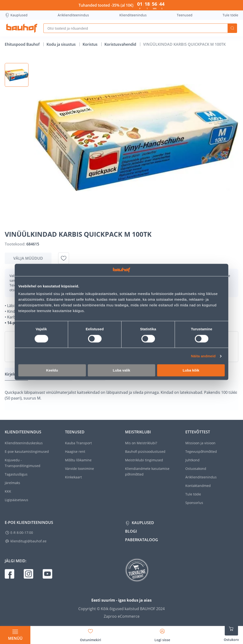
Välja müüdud (28, 258)
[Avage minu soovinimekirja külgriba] (91, 634)
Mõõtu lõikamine (78, 460)
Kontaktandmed (198, 486)
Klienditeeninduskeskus (24, 443)
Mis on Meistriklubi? (141, 443)
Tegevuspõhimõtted (201, 451)
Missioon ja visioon (200, 443)
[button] (17, 75)
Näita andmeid (203, 356)
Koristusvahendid (121, 44)
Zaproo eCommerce (122, 616)
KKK (8, 491)
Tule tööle (230, 15)
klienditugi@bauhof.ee (28, 541)
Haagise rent (75, 451)
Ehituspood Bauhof (23, 44)
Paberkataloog (142, 540)
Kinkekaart (73, 477)
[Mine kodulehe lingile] (22, 28)
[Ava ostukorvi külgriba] (231, 632)
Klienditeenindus (133, 15)
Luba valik (121, 370)
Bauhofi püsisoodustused (145, 451)
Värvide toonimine (79, 469)
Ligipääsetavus (16, 500)
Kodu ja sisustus (62, 44)
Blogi (131, 531)
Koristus (91, 44)
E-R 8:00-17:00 (22, 533)
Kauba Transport (78, 443)
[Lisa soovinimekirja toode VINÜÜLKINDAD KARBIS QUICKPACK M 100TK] (64, 258)
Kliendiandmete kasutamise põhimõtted (147, 471)
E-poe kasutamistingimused (27, 451)
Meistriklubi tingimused (144, 460)
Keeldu (52, 370)
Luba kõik (191, 370)
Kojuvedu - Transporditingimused (23, 463)
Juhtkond (192, 460)
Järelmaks (12, 483)
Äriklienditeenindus (73, 15)
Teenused (185, 15)
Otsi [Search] (232, 28)
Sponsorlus (194, 503)
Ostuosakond (196, 469)
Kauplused (16, 15)
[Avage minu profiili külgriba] (162, 634)
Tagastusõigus (16, 474)
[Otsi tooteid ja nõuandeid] (136, 28)
